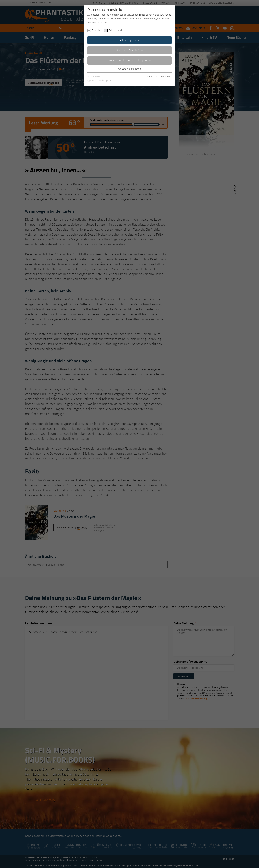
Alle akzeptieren (129, 40)
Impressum (152, 76)
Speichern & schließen (129, 50)
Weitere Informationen (129, 69)
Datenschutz (165, 76)
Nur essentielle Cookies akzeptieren (130, 60)
